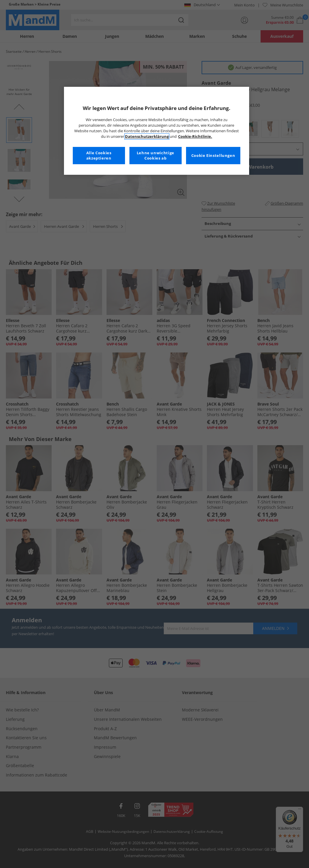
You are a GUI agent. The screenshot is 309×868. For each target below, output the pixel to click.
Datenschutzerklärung (147, 137)
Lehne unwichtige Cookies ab (156, 156)
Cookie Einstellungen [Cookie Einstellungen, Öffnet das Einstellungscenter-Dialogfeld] (213, 156)
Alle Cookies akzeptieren (99, 156)
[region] (157, 131)
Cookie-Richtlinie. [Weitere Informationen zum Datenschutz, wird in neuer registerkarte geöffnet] (195, 137)
